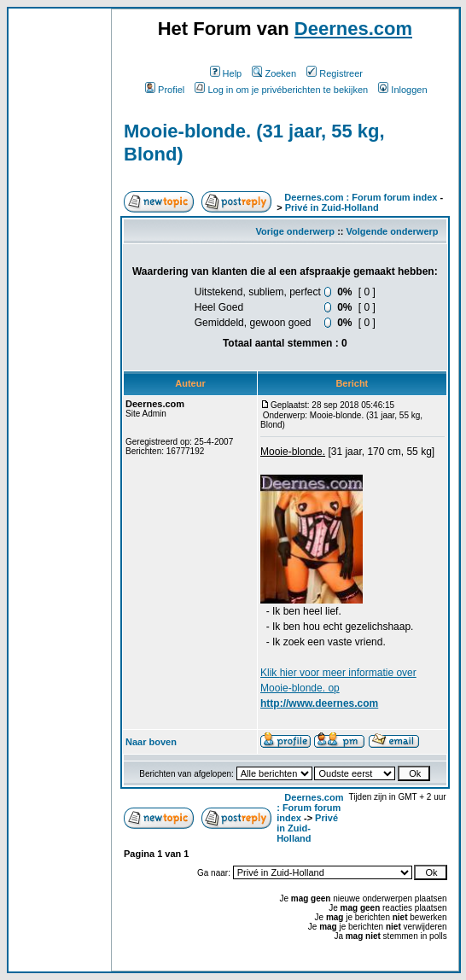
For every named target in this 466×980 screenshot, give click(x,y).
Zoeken (274, 73)
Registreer (335, 73)
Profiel (165, 90)
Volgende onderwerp (393, 231)
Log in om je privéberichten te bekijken (281, 90)
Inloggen (402, 90)
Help (226, 73)
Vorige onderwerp (295, 231)
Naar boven (151, 742)
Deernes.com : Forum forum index (361, 197)
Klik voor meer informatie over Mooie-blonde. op (338, 688)
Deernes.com (353, 29)
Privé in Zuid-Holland (332, 207)
